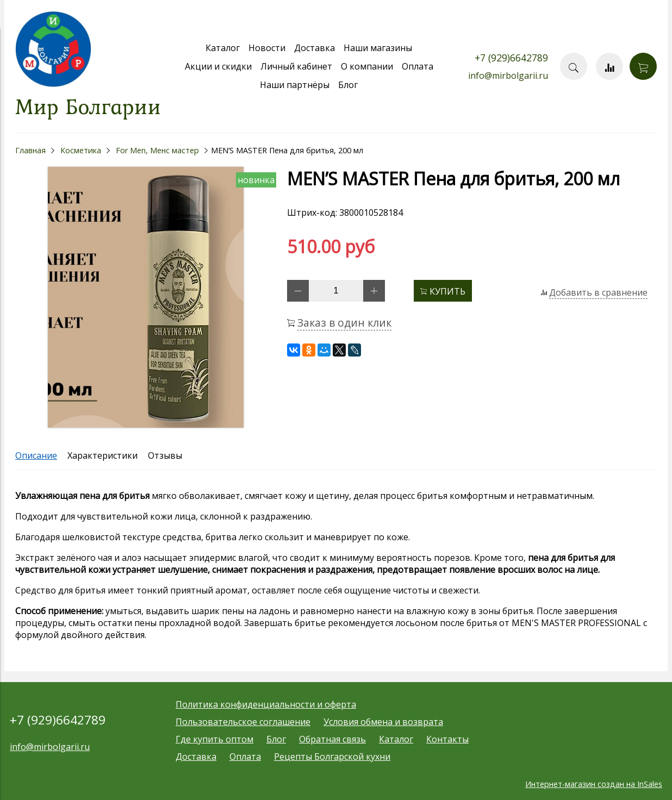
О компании (367, 66)
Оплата (418, 66)
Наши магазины (378, 48)
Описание (36, 455)
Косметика (81, 150)
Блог (348, 85)
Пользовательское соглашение (243, 722)
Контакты (447, 739)
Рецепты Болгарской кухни (332, 757)
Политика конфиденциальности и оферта (266, 704)
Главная (30, 150)
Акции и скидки (218, 66)
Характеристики (102, 455)
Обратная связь (332, 739)
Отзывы (165, 455)
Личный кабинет (296, 66)
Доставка (315, 48)
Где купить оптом (214, 739)
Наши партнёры (295, 85)
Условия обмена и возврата (383, 722)
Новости (267, 48)
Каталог (223, 48)
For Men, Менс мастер (157, 150)
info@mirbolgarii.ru (508, 76)
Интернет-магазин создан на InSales (594, 784)
